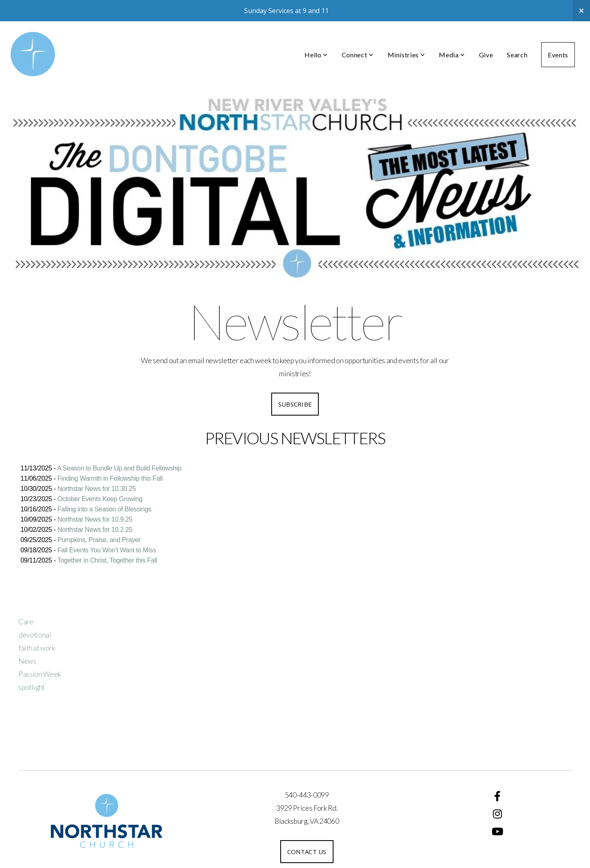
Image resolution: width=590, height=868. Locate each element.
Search (517, 55)
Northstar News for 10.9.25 (95, 519)
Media (452, 55)
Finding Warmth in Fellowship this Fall (110, 478)
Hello (316, 55)
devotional (35, 635)
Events (558, 55)
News (27, 661)
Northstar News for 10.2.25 (95, 530)
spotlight (32, 687)
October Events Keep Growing (100, 499)
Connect (358, 55)
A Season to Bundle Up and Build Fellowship (119, 468)
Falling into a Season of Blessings (104, 509)
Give (486, 55)
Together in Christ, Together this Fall (107, 560)
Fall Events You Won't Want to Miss (107, 550)
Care (26, 622)
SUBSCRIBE (295, 404)
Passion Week (40, 674)
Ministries (406, 55)
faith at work (37, 648)
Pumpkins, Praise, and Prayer (99, 540)
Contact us (307, 852)
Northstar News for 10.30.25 (96, 489)
